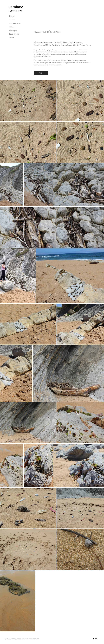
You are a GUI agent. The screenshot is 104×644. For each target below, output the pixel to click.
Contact (11, 38)
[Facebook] (94, 639)
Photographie (13, 30)
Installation (12, 20)
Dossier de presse (14, 34)
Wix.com (37, 639)
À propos (12, 16)
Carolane (16, 7)
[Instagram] (96, 639)
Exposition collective (15, 23)
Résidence (12, 27)
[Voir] (41, 73)
